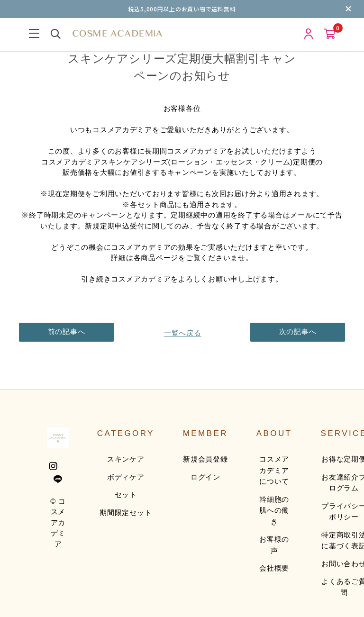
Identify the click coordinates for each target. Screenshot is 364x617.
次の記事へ (298, 331)
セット (126, 495)
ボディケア (126, 477)
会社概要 (274, 568)
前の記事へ (67, 331)
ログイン (205, 477)
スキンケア (126, 459)
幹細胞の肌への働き (274, 510)
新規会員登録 (205, 459)
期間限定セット (126, 513)
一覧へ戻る (182, 331)
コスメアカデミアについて (274, 470)
